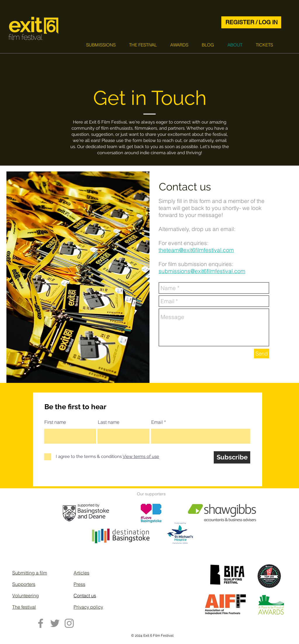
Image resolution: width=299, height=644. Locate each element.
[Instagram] (69, 623)
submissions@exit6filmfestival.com (202, 271)
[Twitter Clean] (176, 364)
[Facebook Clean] (153, 364)
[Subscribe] (232, 457)
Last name (109, 422)
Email (157, 422)
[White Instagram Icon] (165, 364)
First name (55, 422)
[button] (101, 45)
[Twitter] (55, 623)
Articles (81, 573)
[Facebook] (41, 623)
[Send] (262, 354)
